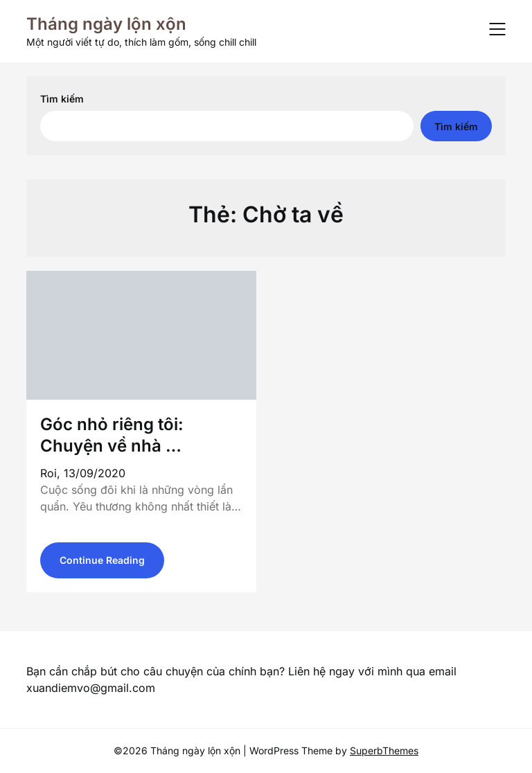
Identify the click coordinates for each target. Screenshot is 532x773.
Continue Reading (102, 560)
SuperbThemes (384, 750)
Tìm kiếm (62, 99)
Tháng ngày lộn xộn (106, 24)
